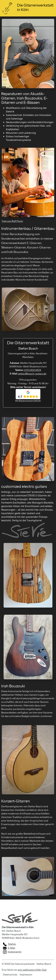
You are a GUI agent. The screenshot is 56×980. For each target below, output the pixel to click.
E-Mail (9, 948)
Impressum (26, 975)
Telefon (9, 944)
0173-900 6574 (32, 370)
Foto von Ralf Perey (12, 221)
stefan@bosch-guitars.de (32, 374)
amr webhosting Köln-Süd (32, 970)
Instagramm (12, 952)
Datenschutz (10, 975)
